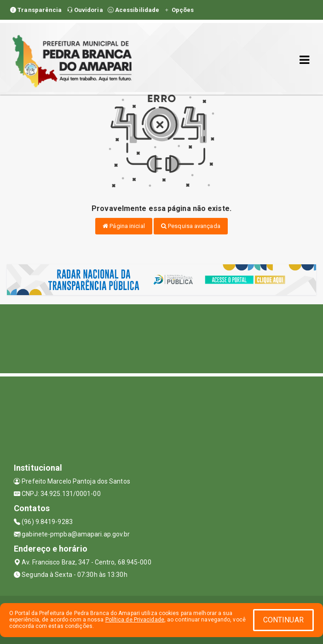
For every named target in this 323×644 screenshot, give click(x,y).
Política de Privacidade (135, 620)
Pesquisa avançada (191, 226)
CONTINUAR (283, 620)
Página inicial (124, 226)
